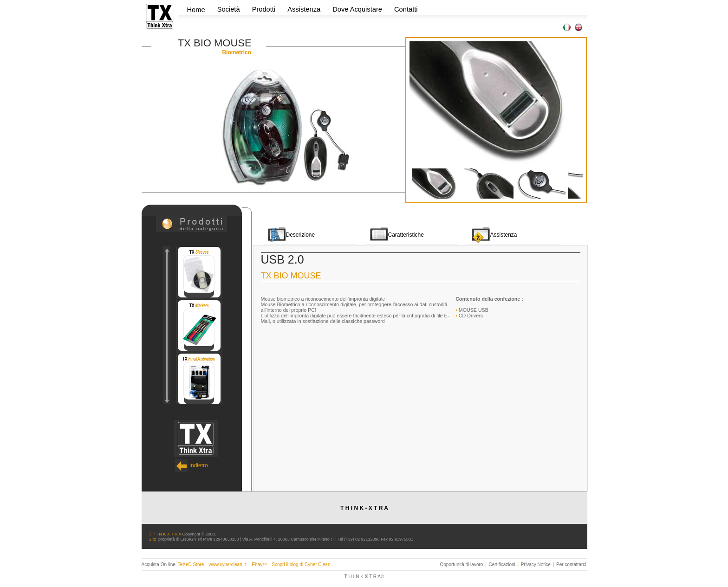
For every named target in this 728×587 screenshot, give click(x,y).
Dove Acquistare (357, 9)
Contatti (406, 9)
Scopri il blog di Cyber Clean (301, 564)
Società (230, 9)
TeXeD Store (192, 564)
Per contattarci (571, 564)
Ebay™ (259, 564)
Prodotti (265, 9)
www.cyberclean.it (227, 564)
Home (196, 10)
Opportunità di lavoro (462, 564)
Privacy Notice (536, 564)
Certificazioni (502, 564)
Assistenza (304, 9)
